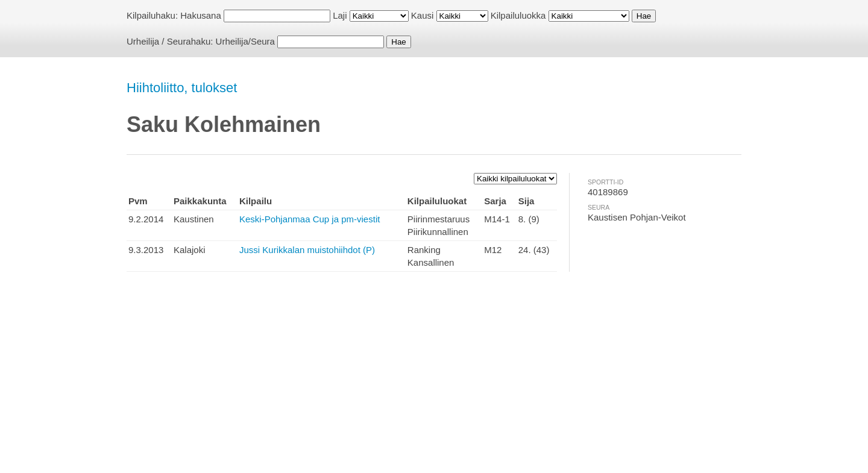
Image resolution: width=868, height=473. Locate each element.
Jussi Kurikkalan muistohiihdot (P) (307, 250)
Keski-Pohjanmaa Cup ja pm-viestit (310, 219)
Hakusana (201, 15)
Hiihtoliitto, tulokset (182, 88)
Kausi (423, 15)
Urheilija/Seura (245, 41)
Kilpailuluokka (518, 15)
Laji (340, 15)
